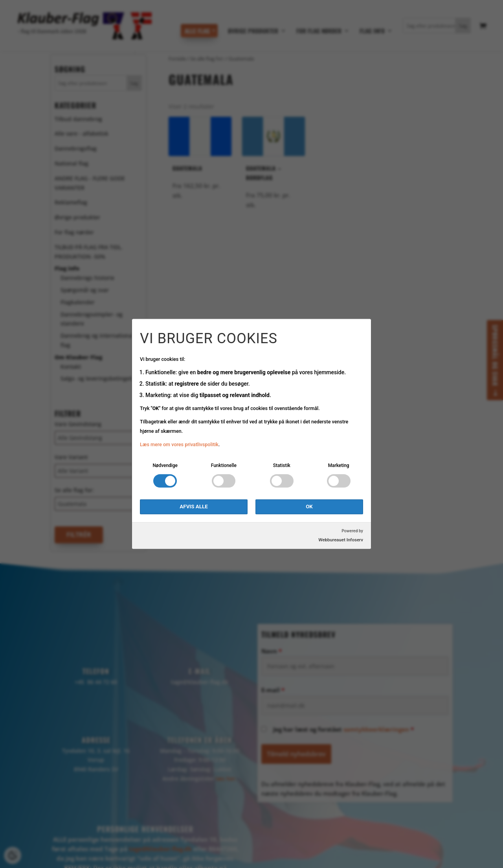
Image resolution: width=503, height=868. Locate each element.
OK (309, 507)
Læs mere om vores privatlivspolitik (179, 444)
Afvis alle (194, 507)
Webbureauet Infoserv (341, 540)
